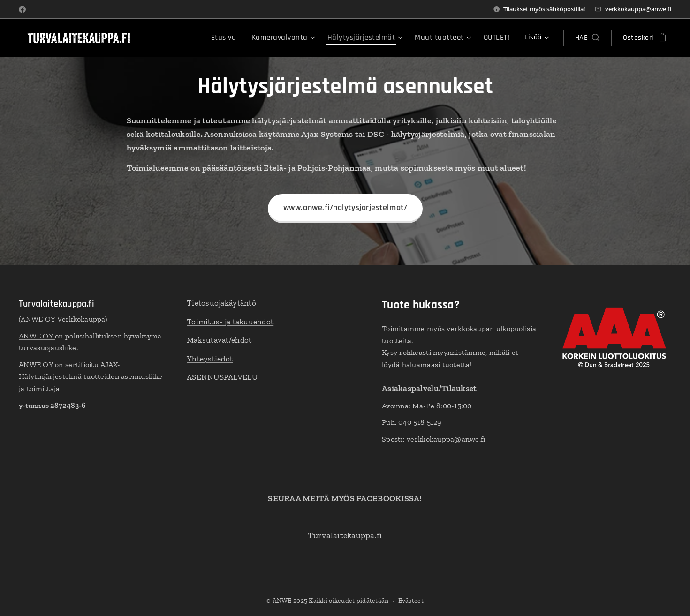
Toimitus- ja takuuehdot (230, 322)
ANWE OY (37, 336)
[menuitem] (180, 38)
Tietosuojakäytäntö (221, 303)
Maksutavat (208, 340)
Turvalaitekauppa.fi (345, 535)
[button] (587, 38)
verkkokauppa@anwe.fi (638, 9)
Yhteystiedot (210, 359)
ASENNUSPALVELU (222, 377)
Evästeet (411, 601)
